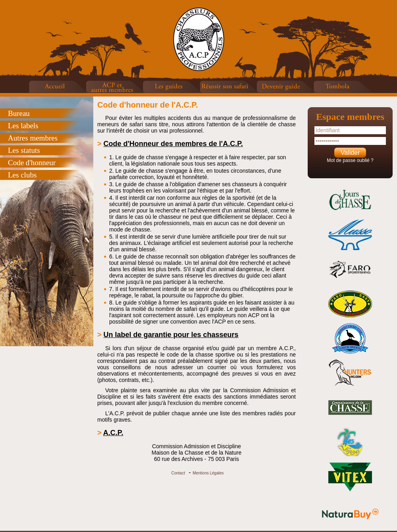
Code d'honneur (32, 163)
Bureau (19, 113)
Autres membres (33, 138)
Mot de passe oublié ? (350, 160)
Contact (178, 473)
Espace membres (350, 117)
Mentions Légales (208, 473)
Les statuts (24, 150)
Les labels (23, 126)
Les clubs (22, 175)
